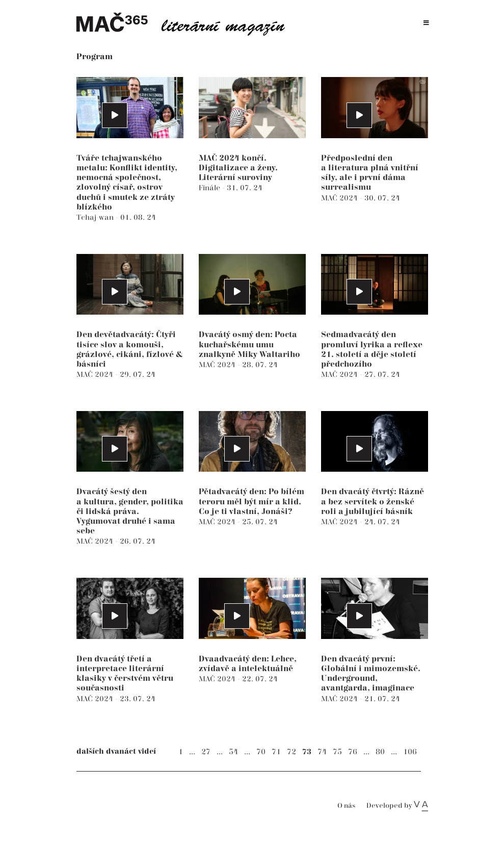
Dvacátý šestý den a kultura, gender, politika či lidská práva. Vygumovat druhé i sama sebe (130, 511)
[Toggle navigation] (426, 23)
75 (337, 752)
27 (206, 752)
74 (322, 752)
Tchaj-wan (96, 217)
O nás (346, 806)
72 (291, 752)
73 (307, 752)
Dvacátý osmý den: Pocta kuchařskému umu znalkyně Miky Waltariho (249, 344)
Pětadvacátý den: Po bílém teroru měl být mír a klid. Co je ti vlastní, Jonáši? (251, 502)
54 (233, 752)
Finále (210, 188)
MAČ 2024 (340, 198)
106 (410, 752)
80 (380, 752)
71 (276, 752)
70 (261, 752)
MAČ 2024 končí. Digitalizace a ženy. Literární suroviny (238, 168)
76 (353, 752)
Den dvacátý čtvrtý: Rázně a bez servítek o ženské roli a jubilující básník (373, 502)
